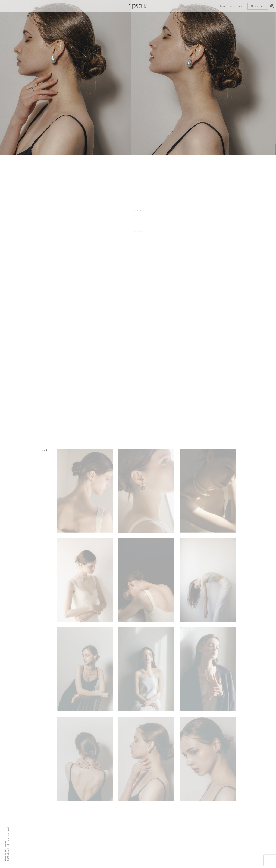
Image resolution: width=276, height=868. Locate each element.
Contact (240, 6)
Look (222, 6)
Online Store (258, 6)
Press (231, 6)
